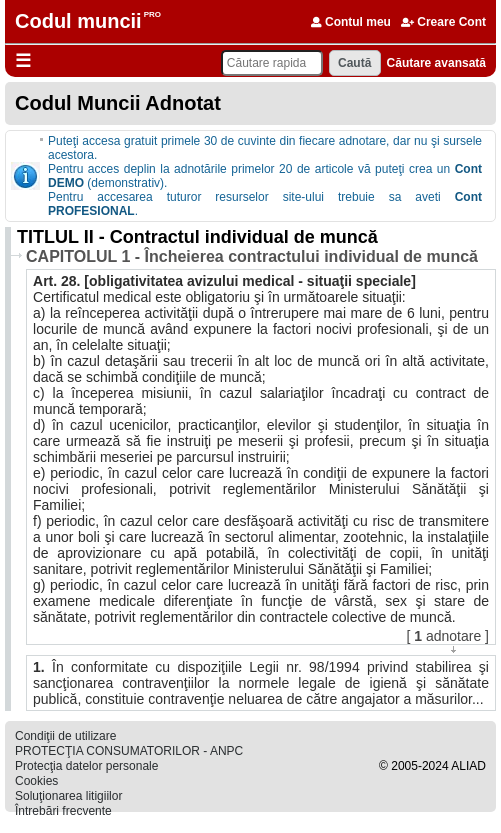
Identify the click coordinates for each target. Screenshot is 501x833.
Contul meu (351, 22)
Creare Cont (443, 22)
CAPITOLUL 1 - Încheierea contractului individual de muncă (252, 256)
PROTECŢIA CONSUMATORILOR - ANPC (129, 751)
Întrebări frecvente (63, 811)
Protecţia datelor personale (86, 766)
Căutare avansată (436, 63)
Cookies (36, 781)
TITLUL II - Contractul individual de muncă (197, 237)
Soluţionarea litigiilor (68, 796)
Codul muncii (78, 21)
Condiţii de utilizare (65, 736)
